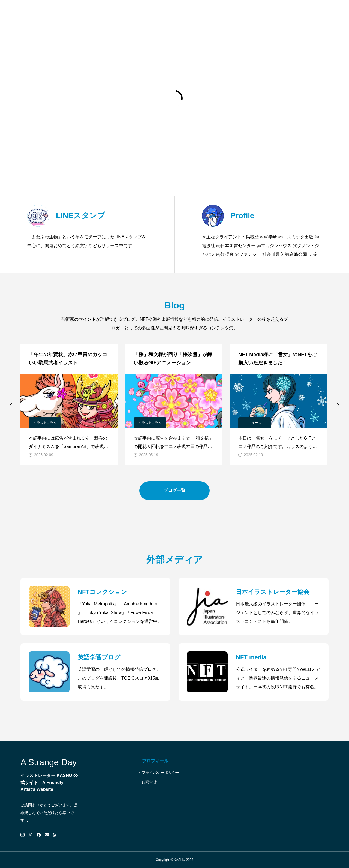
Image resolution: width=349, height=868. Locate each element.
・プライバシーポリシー (159, 773)
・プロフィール (153, 761)
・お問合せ (147, 782)
